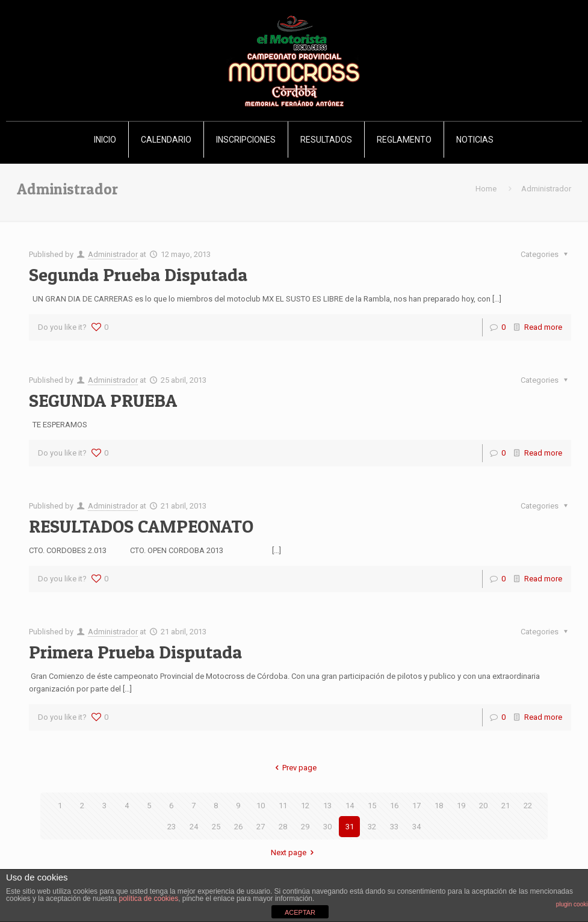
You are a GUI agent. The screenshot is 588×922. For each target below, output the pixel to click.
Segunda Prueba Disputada (138, 274)
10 (261, 806)
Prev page (294, 768)
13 (327, 806)
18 (439, 806)
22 (528, 806)
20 (483, 806)
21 (506, 806)
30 (327, 827)
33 (394, 827)
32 (372, 827)
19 (461, 806)
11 (283, 806)
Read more (543, 327)
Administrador (113, 254)
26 (238, 827)
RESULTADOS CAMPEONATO (141, 526)
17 (416, 806)
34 (416, 827)
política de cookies (148, 899)
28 (283, 827)
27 (261, 827)
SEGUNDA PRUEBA (103, 400)
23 (172, 827)
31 (350, 827)
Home (486, 189)
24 (194, 827)
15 (372, 806)
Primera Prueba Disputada (135, 652)
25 (216, 827)
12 (305, 806)
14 (350, 806)
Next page (294, 852)
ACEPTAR (300, 912)
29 (305, 827)
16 (394, 806)
